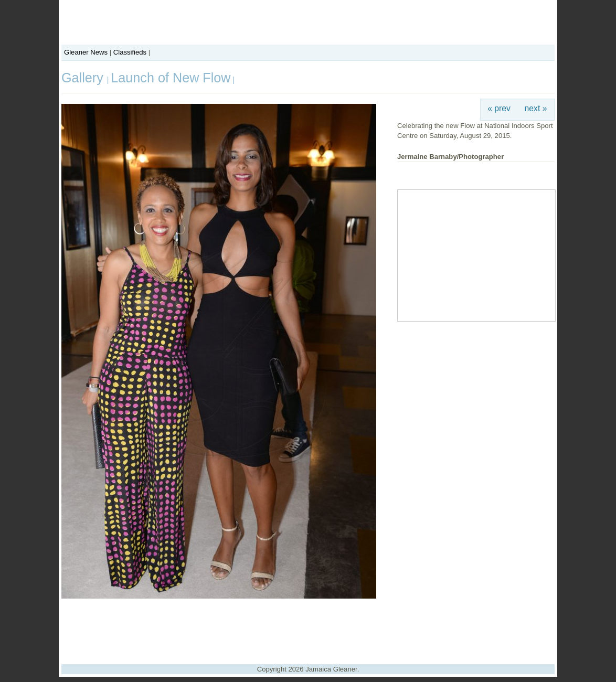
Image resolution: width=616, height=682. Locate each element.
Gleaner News (86, 52)
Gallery (84, 78)
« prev (499, 108)
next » (536, 108)
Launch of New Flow (171, 78)
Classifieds (130, 52)
